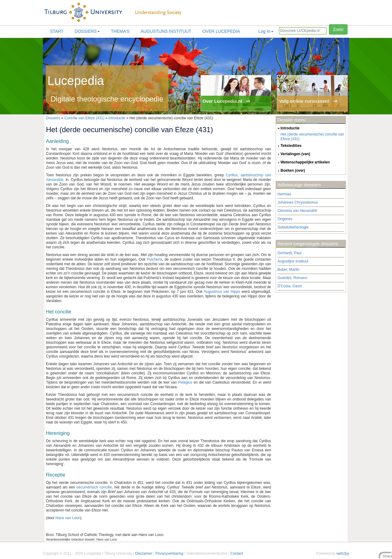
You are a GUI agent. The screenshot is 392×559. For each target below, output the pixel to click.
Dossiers (87, 31)
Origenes (285, 219)
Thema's (120, 31)
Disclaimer (144, 553)
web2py (343, 553)
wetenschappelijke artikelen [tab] (303, 163)
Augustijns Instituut (166, 31)
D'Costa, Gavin (290, 286)
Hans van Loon (68, 518)
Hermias (284, 194)
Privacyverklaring (169, 553)
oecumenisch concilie (94, 487)
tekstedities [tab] (289, 146)
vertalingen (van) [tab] (293, 154)
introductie (117, 118)
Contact (237, 553)
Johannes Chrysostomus (298, 202)
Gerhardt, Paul (289, 253)
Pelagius (185, 382)
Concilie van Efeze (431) (84, 118)
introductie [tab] (288, 128)
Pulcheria (155, 259)
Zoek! (338, 29)
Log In (266, 31)
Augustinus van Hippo (222, 292)
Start (57, 31)
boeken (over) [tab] (290, 171)
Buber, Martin (288, 270)
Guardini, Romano (292, 278)
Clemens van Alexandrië (297, 211)
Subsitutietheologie (293, 227)
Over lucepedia (221, 31)
